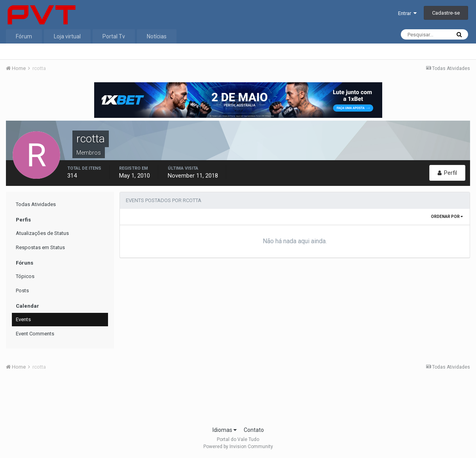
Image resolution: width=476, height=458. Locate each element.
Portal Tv (114, 36)
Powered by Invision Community (238, 447)
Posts (22, 291)
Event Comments (35, 334)
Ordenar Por (447, 217)
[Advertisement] (238, 401)
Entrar (407, 13)
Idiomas (225, 430)
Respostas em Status (40, 247)
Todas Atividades (36, 204)
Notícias (157, 36)
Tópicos (25, 276)
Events (23, 319)
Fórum (24, 36)
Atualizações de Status (42, 233)
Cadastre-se (446, 13)
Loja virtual (67, 36)
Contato (254, 430)
